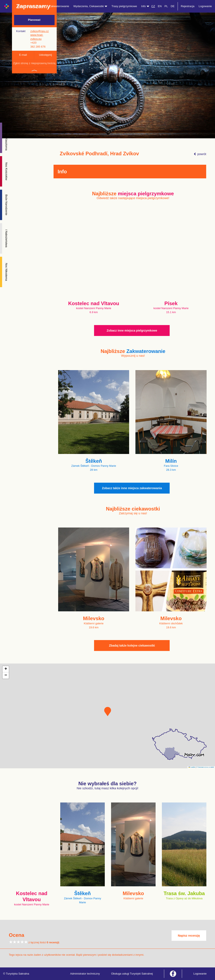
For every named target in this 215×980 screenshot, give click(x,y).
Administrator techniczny (85, 974)
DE (173, 6)
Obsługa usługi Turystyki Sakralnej (132, 974)
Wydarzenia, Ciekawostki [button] (90, 6)
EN (160, 6)
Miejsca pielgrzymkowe (31, 6)
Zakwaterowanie (59, 6)
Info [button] (145, 6)
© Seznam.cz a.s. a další (205, 767)
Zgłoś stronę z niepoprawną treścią (34, 63)
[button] (108, 712)
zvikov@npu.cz (39, 31)
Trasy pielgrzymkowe (124, 6)
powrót (200, 154)
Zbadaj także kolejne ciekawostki (132, 646)
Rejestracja (188, 6)
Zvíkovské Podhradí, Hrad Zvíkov (99, 154)
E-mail (23, 55)
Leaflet (192, 767)
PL (166, 6)
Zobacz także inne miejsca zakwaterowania (132, 488)
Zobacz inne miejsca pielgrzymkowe (132, 331)
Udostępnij (45, 55)
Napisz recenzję (189, 936)
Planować (34, 20)
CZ (153, 6)
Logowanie (205, 6)
